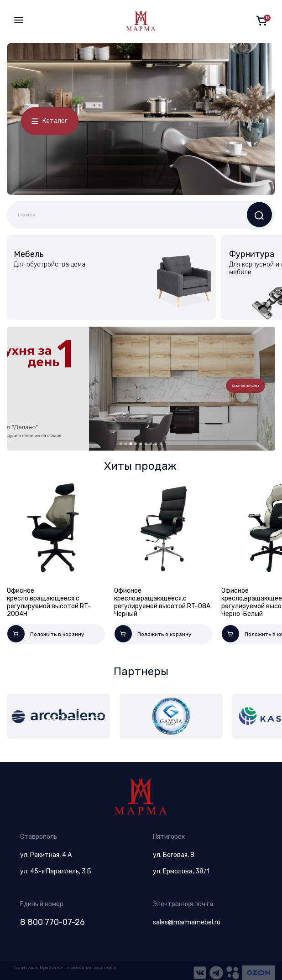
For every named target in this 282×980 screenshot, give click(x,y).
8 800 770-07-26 (52, 922)
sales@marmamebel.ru (187, 922)
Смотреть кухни (245, 386)
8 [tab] (156, 444)
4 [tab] (136, 444)
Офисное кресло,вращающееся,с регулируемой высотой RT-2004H (49, 602)
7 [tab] (151, 444)
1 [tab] (121, 444)
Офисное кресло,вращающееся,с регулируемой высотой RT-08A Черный (162, 602)
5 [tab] (141, 444)
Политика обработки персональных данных (65, 968)
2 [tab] (126, 444)
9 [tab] (161, 444)
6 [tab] (146, 444)
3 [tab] (131, 444)
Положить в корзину (46, 634)
